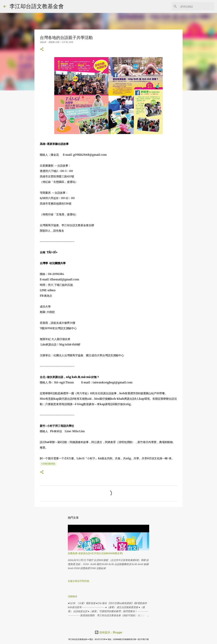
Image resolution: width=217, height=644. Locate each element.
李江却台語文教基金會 (37, 6)
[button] (42, 49)
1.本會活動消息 (48, 464)
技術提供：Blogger (108, 632)
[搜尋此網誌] (196, 6)
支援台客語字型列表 (78, 581)
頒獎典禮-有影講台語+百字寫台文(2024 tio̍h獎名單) (95, 553)
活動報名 (73, 596)
